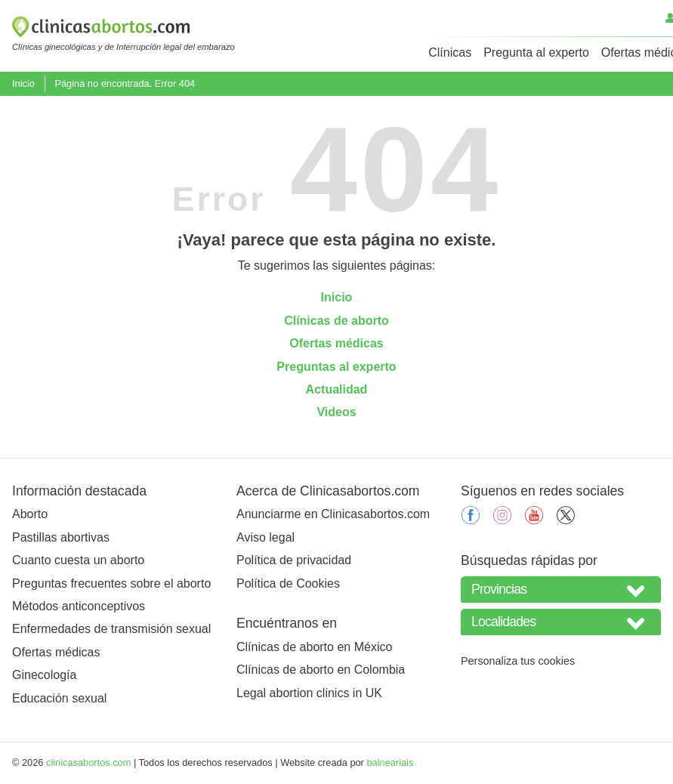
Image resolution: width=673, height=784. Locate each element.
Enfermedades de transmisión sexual (111, 629)
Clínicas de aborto (336, 321)
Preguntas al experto (336, 367)
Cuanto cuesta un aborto (78, 560)
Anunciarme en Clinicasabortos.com (333, 514)
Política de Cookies (288, 583)
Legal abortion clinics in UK (309, 693)
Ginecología (44, 675)
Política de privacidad (294, 560)
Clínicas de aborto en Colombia (321, 670)
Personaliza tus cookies (518, 661)
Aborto (30, 514)
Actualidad (337, 389)
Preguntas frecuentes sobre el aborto (111, 583)
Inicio (23, 83)
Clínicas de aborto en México (314, 647)
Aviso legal (265, 537)
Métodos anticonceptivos (79, 606)
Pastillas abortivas (61, 537)
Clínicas (450, 52)
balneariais (390, 762)
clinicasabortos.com (88, 762)
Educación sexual (59, 698)
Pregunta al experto (536, 52)
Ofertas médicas (336, 343)
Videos (336, 412)
